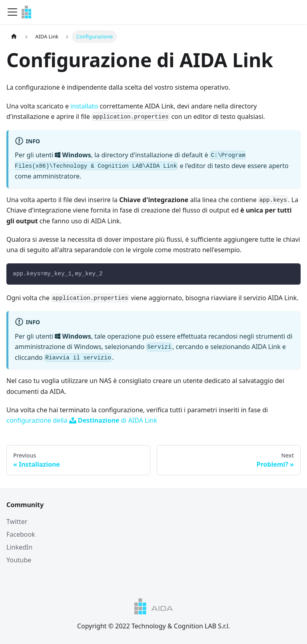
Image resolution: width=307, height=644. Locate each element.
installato (84, 106)
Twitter (17, 522)
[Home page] (14, 37)
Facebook (21, 534)
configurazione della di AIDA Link (82, 420)
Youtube (19, 560)
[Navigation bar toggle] (12, 12)
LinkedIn (19, 547)
